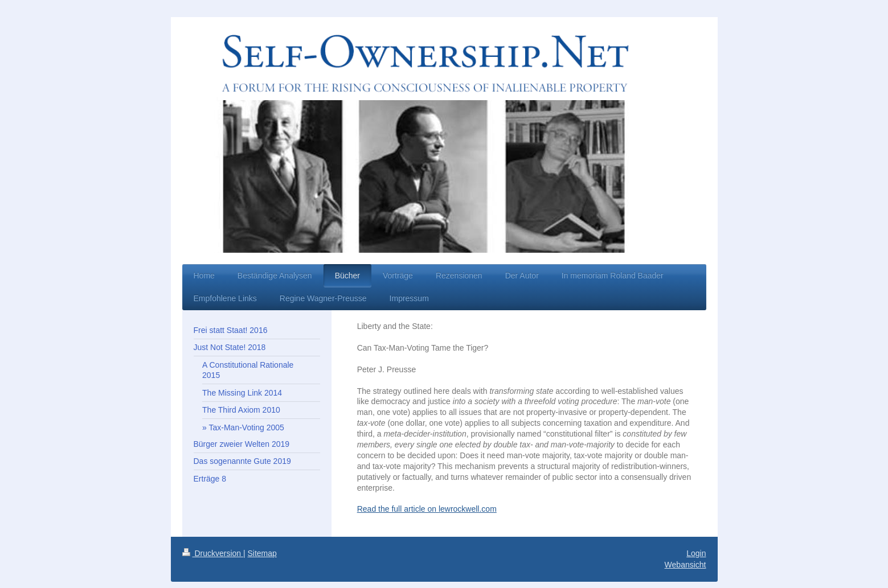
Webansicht (686, 565)
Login (696, 553)
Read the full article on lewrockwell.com (427, 509)
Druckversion (213, 553)
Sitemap (262, 553)
